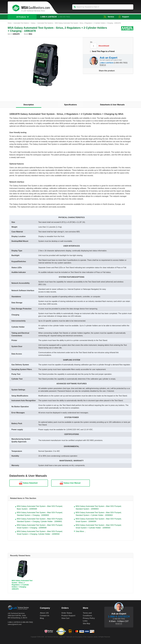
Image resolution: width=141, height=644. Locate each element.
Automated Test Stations (21, 23)
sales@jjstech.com (15, 624)
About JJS (44, 613)
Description (29, 105)
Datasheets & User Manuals (112, 105)
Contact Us (45, 616)
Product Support (68, 616)
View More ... (81, 531)
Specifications (70, 105)
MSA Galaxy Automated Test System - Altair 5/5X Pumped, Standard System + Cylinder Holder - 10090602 (99, 514)
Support (124, 17)
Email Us (103, 65)
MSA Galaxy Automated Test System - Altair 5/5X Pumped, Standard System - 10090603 (99, 508)
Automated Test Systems (45, 23)
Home (10, 23)
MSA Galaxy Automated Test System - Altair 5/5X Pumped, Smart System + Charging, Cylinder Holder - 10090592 (40, 533)
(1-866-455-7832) (64, 17)
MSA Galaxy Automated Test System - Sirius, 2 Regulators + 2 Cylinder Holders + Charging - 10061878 (22, 585)
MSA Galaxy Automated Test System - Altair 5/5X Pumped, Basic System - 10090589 (40, 508)
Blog (42, 618)
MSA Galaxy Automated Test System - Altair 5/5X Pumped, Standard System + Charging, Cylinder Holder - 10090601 (40, 520)
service (109, 17)
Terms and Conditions (87, 614)
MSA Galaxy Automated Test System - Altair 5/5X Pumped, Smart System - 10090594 (99, 520)
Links (85, 621)
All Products (21, 17)
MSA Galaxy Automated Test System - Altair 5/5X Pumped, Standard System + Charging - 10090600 (40, 514)
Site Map (86, 624)
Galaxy (33, 23)
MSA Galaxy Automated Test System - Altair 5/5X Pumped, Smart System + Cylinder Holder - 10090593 (99, 526)
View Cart (65, 618)
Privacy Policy (89, 618)
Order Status (67, 613)
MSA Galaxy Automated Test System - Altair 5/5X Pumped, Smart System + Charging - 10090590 (40, 526)
